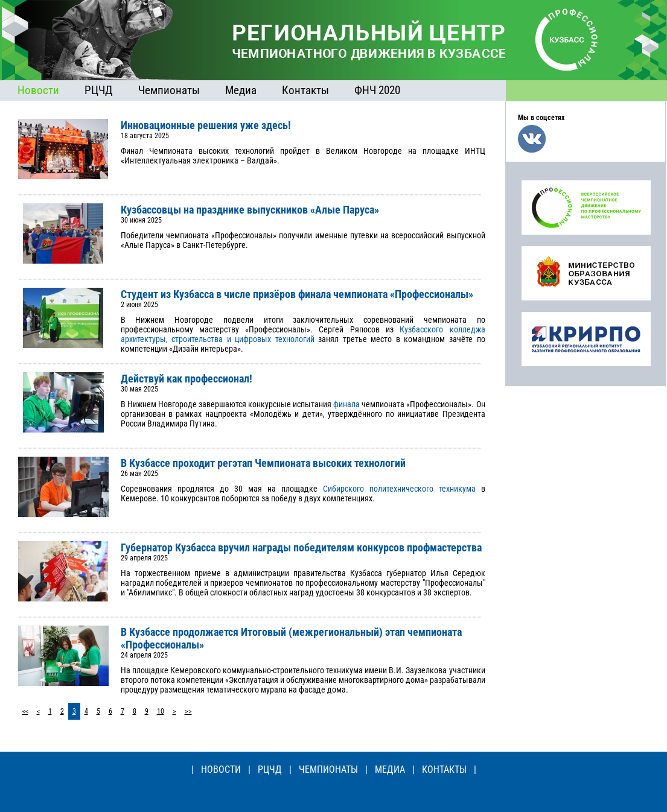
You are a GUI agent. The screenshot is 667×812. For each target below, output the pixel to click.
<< (25, 711)
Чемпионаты (169, 90)
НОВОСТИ (221, 769)
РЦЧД (99, 90)
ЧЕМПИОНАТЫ (328, 769)
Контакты (305, 90)
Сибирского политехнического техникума (399, 489)
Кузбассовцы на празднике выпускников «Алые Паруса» (250, 210)
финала (346, 404)
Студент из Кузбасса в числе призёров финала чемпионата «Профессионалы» (297, 294)
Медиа (241, 90)
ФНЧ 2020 (377, 90)
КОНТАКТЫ (444, 769)
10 (161, 711)
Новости (38, 90)
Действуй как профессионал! (187, 379)
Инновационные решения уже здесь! (206, 125)
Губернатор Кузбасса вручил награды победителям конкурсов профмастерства (301, 547)
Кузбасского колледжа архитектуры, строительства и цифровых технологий (303, 334)
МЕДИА (390, 769)
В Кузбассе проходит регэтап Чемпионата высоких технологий (263, 463)
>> (188, 711)
